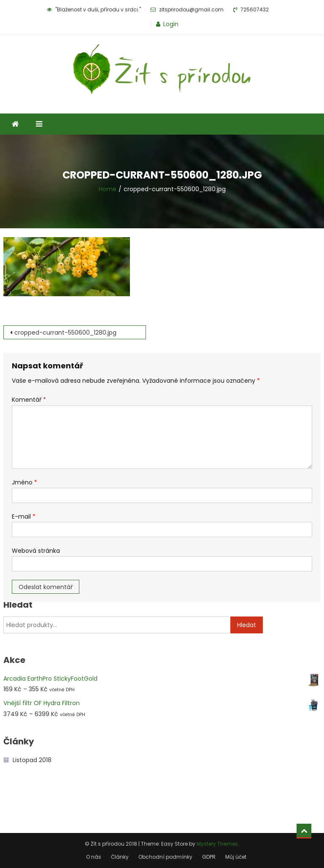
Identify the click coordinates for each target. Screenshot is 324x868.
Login (171, 24)
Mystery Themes (217, 844)
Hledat (247, 625)
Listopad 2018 (32, 760)
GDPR (209, 857)
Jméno (24, 482)
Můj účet (236, 857)
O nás (94, 857)
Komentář (29, 400)
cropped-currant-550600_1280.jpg (65, 333)
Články (120, 857)
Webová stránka (36, 551)
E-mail (24, 516)
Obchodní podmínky (165, 857)
